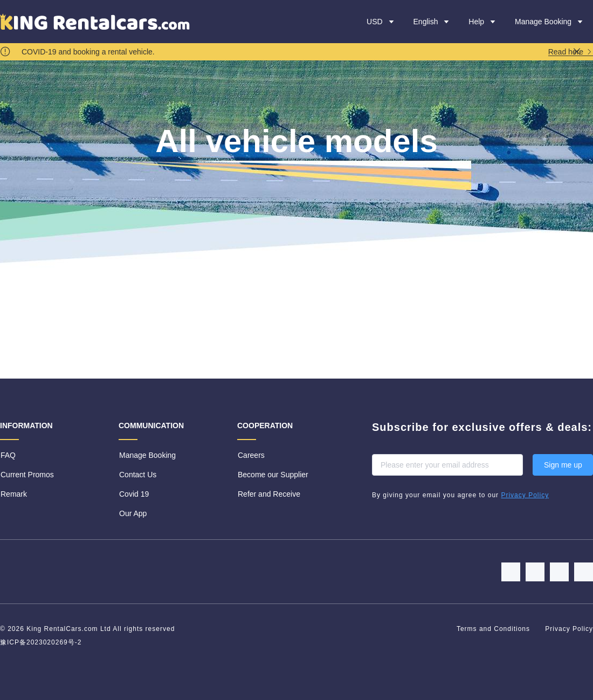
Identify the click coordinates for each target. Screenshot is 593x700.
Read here (571, 52)
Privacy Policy (569, 629)
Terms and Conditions (494, 629)
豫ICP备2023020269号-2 (41, 642)
